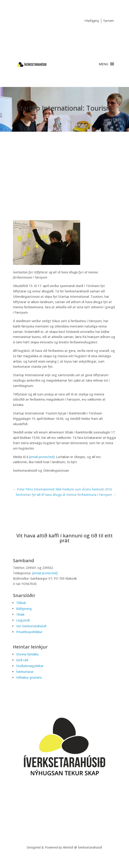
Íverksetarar (25, 672)
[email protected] (42, 457)
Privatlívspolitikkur (29, 632)
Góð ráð (22, 660)
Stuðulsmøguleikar (30, 666)
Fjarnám (109, 21)
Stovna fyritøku (27, 654)
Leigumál (23, 620)
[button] (103, 64)
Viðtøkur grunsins (29, 677)
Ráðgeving (24, 609)
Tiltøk (20, 614)
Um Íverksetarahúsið (31, 626)
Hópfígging (92, 21)
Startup (31, 179)
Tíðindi (49, 179)
